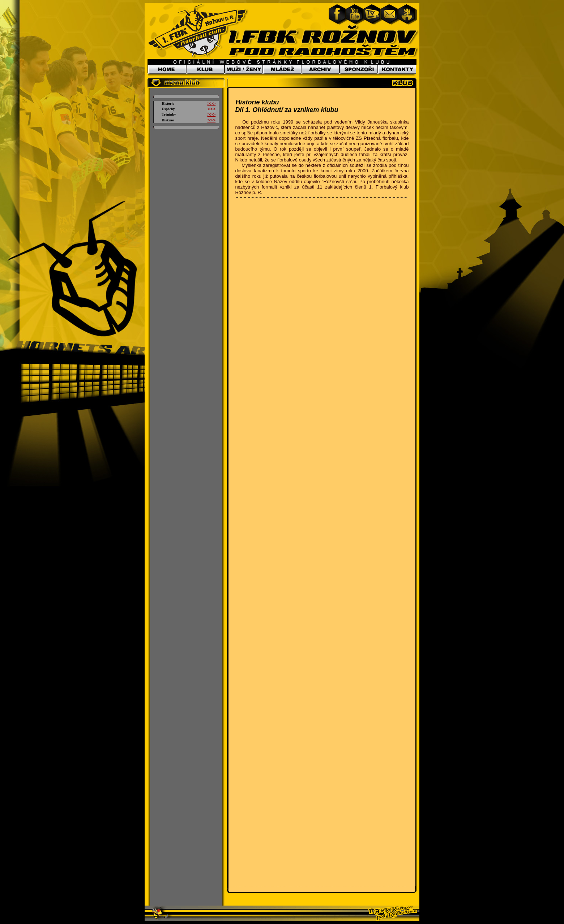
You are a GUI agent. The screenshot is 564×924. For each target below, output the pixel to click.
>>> (211, 103)
